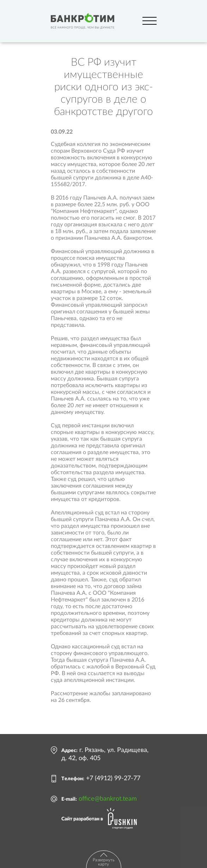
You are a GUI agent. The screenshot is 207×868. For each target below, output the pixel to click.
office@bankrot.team (108, 799)
